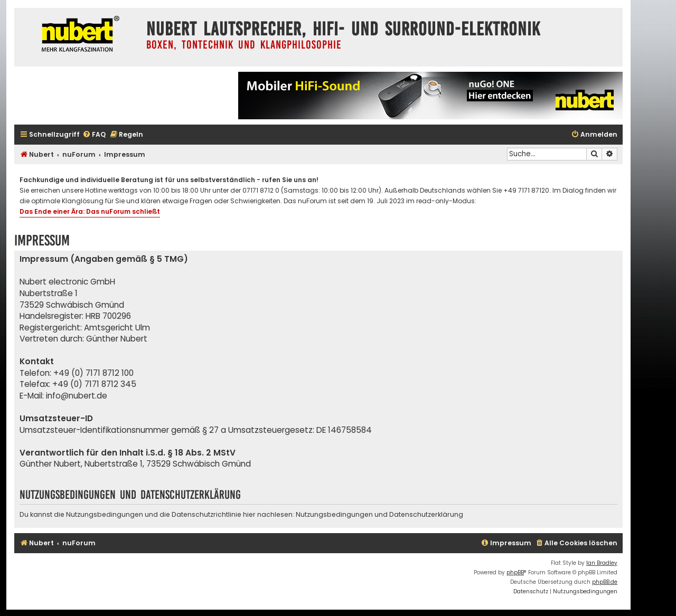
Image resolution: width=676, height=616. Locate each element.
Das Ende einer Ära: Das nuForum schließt (90, 211)
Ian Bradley (602, 563)
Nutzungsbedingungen (334, 514)
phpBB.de (605, 582)
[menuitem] (94, 135)
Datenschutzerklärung (426, 514)
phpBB (515, 572)
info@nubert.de (77, 396)
